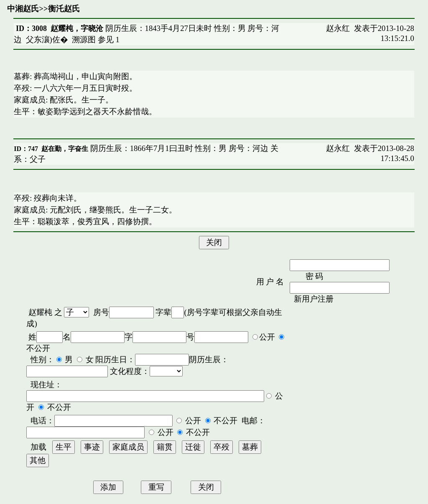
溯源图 (84, 40)
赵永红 (338, 28)
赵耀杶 (40, 312)
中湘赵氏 (23, 9)
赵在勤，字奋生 (65, 149)
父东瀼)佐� (47, 40)
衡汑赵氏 (64, 9)
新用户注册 (314, 299)
